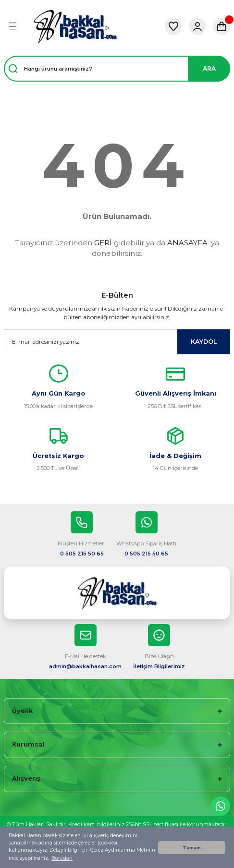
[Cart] (222, 26)
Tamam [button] (192, 848)
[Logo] (75, 26)
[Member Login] (197, 26)
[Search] (117, 69)
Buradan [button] (62, 858)
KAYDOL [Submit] (204, 342)
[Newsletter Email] (117, 342)
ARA (209, 68)
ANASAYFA (187, 243)
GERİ (103, 243)
